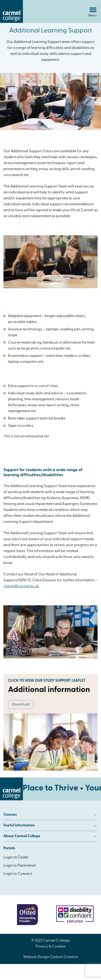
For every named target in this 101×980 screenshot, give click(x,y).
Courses (50, 815)
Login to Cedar (16, 857)
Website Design (36, 957)
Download (21, 705)
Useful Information (50, 825)
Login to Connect (18, 874)
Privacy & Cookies (51, 947)
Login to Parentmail (20, 866)
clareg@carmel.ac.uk (21, 586)
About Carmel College (50, 836)
